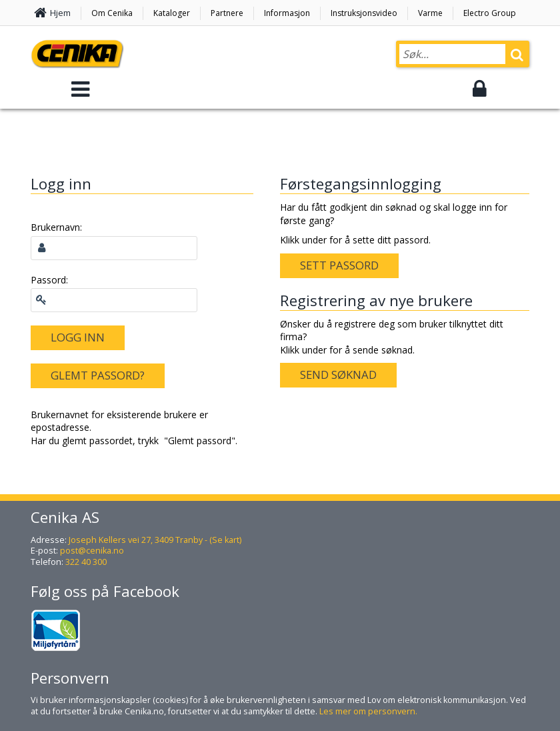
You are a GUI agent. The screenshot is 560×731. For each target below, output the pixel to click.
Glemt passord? (98, 375)
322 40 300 (86, 562)
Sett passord (339, 265)
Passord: (49, 280)
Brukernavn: (56, 227)
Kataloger (172, 13)
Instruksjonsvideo (364, 13)
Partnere (227, 13)
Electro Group (490, 13)
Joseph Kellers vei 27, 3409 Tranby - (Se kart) (155, 540)
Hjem (60, 13)
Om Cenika (112, 13)
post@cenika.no (92, 551)
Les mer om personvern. (368, 711)
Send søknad (338, 375)
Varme (430, 13)
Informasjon (287, 13)
